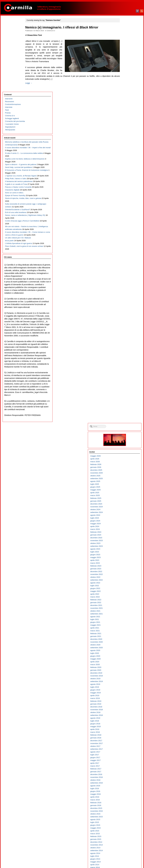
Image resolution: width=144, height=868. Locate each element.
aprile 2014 (124, 460)
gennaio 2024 (125, 130)
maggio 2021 (124, 221)
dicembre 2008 (125, 640)
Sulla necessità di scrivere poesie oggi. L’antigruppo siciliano (15, 190)
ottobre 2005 (124, 748)
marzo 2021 (124, 226)
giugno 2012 (124, 522)
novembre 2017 (125, 339)
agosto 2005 (124, 753)
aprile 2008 (124, 663)
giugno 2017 (124, 353)
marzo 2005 (124, 767)
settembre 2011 (125, 547)
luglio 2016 (123, 384)
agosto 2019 (124, 280)
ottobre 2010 (124, 578)
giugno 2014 (124, 454)
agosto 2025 (124, 77)
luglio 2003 (123, 824)
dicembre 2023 (125, 133)
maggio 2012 (124, 525)
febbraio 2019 (125, 297)
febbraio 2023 (125, 161)
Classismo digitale (12, 165)
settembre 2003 (125, 818)
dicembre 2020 (125, 235)
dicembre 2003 (125, 810)
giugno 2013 (124, 488)
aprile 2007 (124, 697)
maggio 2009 (124, 626)
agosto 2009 (124, 618)
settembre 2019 (125, 277)
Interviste (8, 34)
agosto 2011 (124, 550)
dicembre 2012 (125, 505)
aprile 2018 (124, 325)
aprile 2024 (124, 122)
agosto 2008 (124, 652)
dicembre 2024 (125, 99)
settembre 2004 (125, 784)
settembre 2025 (125, 74)
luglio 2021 (123, 215)
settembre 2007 (125, 683)
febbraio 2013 (125, 500)
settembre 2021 (125, 209)
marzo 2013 (124, 497)
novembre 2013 (125, 474)
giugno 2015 (124, 421)
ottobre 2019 (124, 274)
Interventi (8, 26)
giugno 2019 (124, 285)
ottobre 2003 (124, 815)
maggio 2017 (124, 356)
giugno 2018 (124, 319)
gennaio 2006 (125, 739)
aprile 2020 (124, 257)
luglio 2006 (123, 722)
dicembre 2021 (125, 201)
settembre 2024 (125, 108)
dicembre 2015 (125, 404)
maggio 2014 (124, 457)
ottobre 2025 (124, 71)
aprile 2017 (124, 359)
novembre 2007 (125, 677)
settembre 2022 (125, 175)
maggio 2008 (124, 660)
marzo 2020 (124, 260)
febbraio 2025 (125, 94)
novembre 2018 (125, 305)
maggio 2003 (124, 829)
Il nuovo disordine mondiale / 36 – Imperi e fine (14, 86)
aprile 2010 (124, 595)
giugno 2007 (124, 691)
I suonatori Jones (11, 51)
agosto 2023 (124, 144)
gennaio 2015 (125, 435)
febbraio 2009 (125, 635)
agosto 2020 (124, 246)
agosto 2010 (124, 584)
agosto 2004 (124, 787)
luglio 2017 (123, 350)
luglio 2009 (123, 621)
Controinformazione (12, 31)
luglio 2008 (123, 655)
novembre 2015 (125, 407)
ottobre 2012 (124, 511)
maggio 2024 (124, 119)
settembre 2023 (125, 142)
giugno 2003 (124, 826)
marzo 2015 (124, 429)
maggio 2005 (124, 762)
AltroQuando (10, 57)
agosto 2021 (124, 212)
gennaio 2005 (125, 773)
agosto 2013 (124, 483)
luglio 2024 (123, 113)
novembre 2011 (125, 542)
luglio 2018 (123, 316)
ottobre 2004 (124, 781)
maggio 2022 (124, 187)
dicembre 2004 (125, 776)
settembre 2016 (125, 378)
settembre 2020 (125, 243)
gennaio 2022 (125, 198)
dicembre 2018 (125, 302)
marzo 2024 (124, 125)
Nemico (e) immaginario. (67, 28)
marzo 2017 (124, 361)
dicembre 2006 (125, 708)
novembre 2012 (125, 508)
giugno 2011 (124, 556)
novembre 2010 (125, 576)
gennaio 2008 (125, 671)
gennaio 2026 (125, 63)
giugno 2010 (124, 590)
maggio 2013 (124, 491)
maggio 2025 (124, 85)
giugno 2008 (124, 657)
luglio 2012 (123, 519)
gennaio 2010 (125, 604)
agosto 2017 (124, 347)
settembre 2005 (125, 750)
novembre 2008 (125, 643)
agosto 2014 (124, 449)
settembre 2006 (125, 717)
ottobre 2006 (124, 714)
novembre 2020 (125, 237)
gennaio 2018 (125, 333)
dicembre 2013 (125, 471)
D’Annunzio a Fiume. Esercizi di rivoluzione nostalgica (13, 128)
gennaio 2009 (125, 638)
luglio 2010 (123, 587)
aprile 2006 (124, 731)
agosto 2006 (124, 719)
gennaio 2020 (125, 266)
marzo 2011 (124, 564)
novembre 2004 (125, 779)
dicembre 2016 (125, 370)
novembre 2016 (125, 373)
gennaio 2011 (125, 570)
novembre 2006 (125, 711)
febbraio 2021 (125, 229)
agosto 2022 (124, 178)
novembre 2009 (125, 609)
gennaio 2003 (125, 841)
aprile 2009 (124, 629)
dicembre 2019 (125, 268)
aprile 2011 (124, 562)
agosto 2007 (124, 686)
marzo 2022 (124, 192)
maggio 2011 (124, 559)
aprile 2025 (124, 88)
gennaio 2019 (125, 299)
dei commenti (126, 858)
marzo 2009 (124, 632)
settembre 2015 (125, 412)
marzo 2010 (124, 598)
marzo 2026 (124, 57)
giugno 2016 (124, 387)
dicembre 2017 (125, 336)
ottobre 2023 (124, 139)
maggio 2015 (124, 423)
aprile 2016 (124, 392)
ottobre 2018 (124, 308)
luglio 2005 (123, 756)
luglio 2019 (123, 283)
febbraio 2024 (125, 128)
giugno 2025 (124, 82)
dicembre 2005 (125, 742)
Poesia (7, 40)
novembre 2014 (125, 440)
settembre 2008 (125, 649)
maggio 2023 (124, 153)
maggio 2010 (124, 593)
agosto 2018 (124, 314)
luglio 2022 (123, 181)
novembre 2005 (125, 745)
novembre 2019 (125, 271)
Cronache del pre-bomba (14, 48)
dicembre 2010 (125, 573)
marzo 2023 (124, 159)
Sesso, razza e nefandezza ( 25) (14, 210)
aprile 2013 (124, 494)
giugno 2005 (124, 759)
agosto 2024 (124, 111)
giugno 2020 (124, 252)
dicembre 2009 (125, 607)
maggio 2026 (124, 51)
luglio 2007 (123, 688)
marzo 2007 (124, 700)
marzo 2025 (124, 91)
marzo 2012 (124, 531)
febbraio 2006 (125, 736)
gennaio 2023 (125, 164)
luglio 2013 (123, 485)
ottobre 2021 (124, 206)
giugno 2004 (124, 793)
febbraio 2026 (125, 60)
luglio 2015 (123, 418)
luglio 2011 (123, 553)
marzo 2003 (124, 835)
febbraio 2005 (125, 770)
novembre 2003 (125, 812)
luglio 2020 (123, 249)
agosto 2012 (124, 516)
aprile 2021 (124, 223)
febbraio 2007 (125, 702)
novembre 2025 (125, 68)
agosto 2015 (124, 415)
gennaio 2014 (125, 469)
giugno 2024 (124, 116)
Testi (6, 37)
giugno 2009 (124, 624)
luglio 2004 (123, 790)
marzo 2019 (124, 294)
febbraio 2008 (125, 669)
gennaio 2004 (125, 807)
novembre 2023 (125, 136)
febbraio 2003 (125, 838)
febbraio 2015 (125, 432)
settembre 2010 (125, 581)
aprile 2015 (124, 426)
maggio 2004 (124, 795)
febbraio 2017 (125, 364)
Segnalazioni (10, 54)
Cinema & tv (56, 31)
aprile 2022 (124, 190)
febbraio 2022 (125, 195)
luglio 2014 (123, 452)
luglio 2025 (123, 80)
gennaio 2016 (125, 401)
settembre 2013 (125, 480)
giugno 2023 (124, 150)
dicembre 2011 (125, 539)
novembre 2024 (125, 102)
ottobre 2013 (124, 477)
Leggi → (34, 86)
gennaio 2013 (125, 502)
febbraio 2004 (125, 804)
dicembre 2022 (125, 167)
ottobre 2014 (124, 443)
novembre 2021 (125, 204)
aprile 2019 (124, 291)
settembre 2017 (125, 345)
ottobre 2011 (124, 545)
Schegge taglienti (11, 45)
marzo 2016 (124, 395)
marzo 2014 (124, 463)
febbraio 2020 (125, 263)
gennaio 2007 (125, 705)
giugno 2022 (124, 184)
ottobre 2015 (124, 409)
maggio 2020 (124, 254)
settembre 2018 (125, 311)
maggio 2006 (124, 728)
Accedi (122, 853)
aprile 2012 (124, 528)
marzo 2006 (124, 733)
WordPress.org (125, 861)
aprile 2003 (124, 832)
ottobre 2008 (124, 646)
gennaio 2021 (125, 232)
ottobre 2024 (124, 105)
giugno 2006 (124, 725)
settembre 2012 (125, 514)
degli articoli (126, 856)
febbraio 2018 (125, 330)
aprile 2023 (124, 156)
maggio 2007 (124, 694)
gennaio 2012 (125, 536)
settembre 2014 (125, 446)
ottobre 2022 (124, 173)
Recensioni (9, 29)
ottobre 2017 (124, 342)
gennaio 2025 (125, 97)
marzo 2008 (124, 666)
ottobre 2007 (124, 680)
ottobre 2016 (124, 376)
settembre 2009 (125, 615)
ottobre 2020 (124, 240)
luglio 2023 (123, 147)
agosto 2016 (124, 381)
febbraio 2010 (125, 601)
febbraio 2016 (125, 398)
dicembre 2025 (125, 66)
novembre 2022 (125, 170)
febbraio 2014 (125, 466)
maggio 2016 (124, 390)
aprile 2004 (124, 798)
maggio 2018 (124, 322)
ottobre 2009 (124, 612)
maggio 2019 (124, 288)
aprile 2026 (124, 54)
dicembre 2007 (125, 674)
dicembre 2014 (125, 438)
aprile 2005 (124, 764)
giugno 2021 (124, 218)
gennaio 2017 (125, 367)
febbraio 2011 (125, 567)
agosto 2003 (124, 821)
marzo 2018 (124, 328)
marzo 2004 (124, 801)
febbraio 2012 (125, 533)
